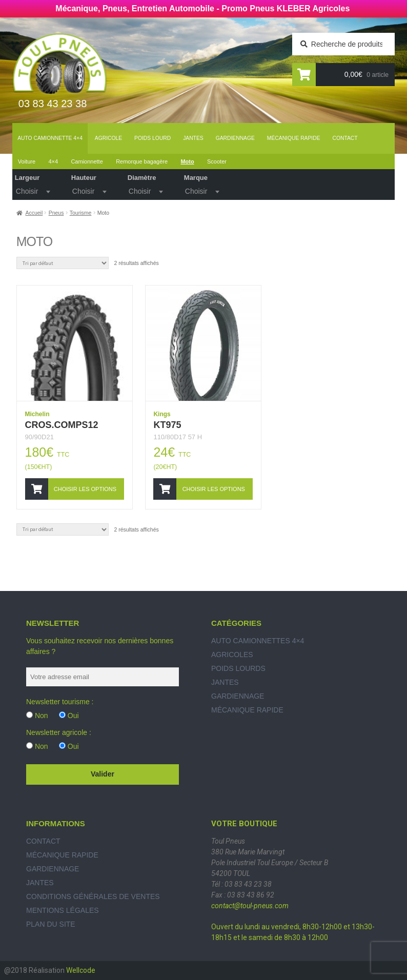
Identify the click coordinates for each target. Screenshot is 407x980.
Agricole (108, 138)
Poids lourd (152, 138)
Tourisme (81, 213)
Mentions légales (63, 910)
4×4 (53, 161)
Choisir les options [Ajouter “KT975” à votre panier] (214, 489)
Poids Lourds (238, 668)
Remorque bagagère (142, 161)
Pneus (56, 213)
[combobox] (32, 191)
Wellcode (81, 970)
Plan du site (51, 924)
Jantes (193, 138)
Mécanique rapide (294, 138)
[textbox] (32, 191)
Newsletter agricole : (59, 732)
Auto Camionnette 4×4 (50, 138)
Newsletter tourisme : (60, 702)
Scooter (217, 161)
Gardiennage (235, 138)
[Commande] (63, 263)
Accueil (34, 213)
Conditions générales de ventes (93, 896)
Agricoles (232, 655)
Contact (345, 138)
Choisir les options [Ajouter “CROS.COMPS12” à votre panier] (85, 489)
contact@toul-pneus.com (250, 906)
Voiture (27, 161)
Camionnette (87, 161)
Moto (187, 161)
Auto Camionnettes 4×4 (258, 641)
